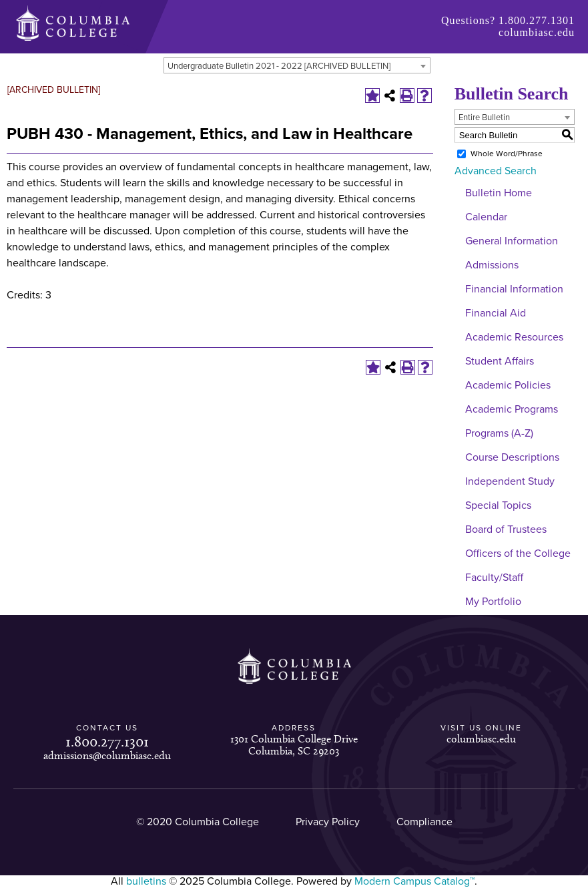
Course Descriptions (512, 457)
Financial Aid (496, 313)
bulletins (146, 881)
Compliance (424, 822)
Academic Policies (508, 385)
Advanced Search (496, 171)
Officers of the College (518, 553)
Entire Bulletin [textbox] (484, 118)
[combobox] (297, 65)
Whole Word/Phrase (507, 154)
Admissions (492, 265)
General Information (512, 241)
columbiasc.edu (537, 32)
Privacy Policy (328, 822)
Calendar (486, 217)
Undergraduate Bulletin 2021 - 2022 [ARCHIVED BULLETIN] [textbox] (279, 66)
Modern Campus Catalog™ (414, 881)
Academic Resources (514, 337)
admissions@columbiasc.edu (107, 755)
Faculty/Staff (494, 578)
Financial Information (514, 289)
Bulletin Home (499, 193)
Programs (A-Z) (499, 433)
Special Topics (498, 505)
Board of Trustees (506, 529)
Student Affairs (500, 361)
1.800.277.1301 (537, 20)
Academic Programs (512, 409)
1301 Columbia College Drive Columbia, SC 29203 (294, 745)
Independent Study (510, 481)
